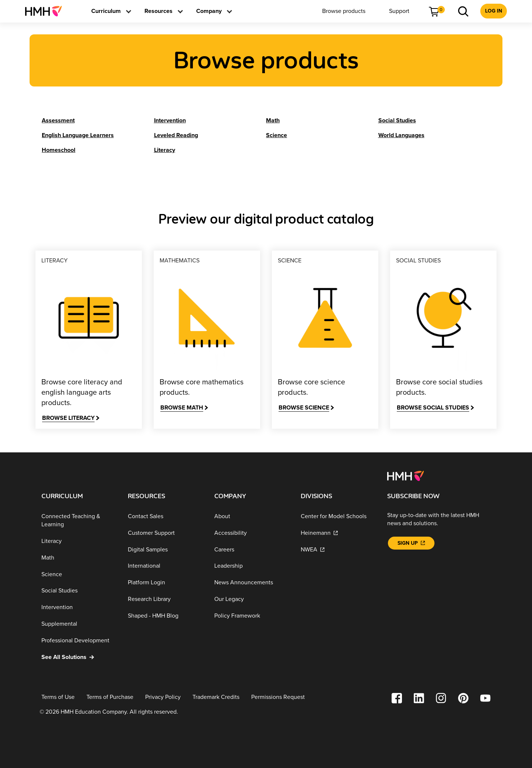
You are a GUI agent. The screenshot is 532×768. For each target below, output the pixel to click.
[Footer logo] (405, 475)
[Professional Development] (79, 640)
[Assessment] (58, 120)
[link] (46, 11)
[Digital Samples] (165, 549)
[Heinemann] (338, 533)
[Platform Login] (165, 582)
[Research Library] (165, 599)
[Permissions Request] (278, 697)
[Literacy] (165, 150)
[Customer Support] (165, 533)
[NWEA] (338, 549)
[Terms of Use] (58, 697)
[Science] (277, 135)
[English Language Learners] (78, 135)
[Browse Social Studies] (435, 408)
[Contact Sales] (165, 516)
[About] (252, 516)
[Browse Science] (306, 408)
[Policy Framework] (252, 616)
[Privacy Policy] (163, 697)
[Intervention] (170, 120)
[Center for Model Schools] (338, 516)
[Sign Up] (411, 543)
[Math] (273, 120)
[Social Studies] (397, 120)
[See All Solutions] (79, 657)
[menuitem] (46, 11)
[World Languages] (401, 135)
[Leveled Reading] (176, 135)
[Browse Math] (184, 408)
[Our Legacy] (252, 599)
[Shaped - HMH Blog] (165, 616)
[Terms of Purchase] (110, 697)
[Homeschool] (59, 150)
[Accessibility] (252, 533)
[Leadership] (252, 566)
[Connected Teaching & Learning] (79, 520)
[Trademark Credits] (216, 697)
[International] (165, 566)
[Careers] (252, 549)
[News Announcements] (252, 582)
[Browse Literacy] (71, 418)
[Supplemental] (79, 624)
